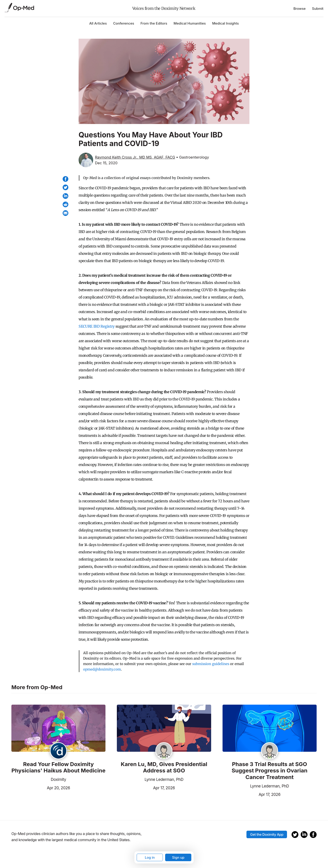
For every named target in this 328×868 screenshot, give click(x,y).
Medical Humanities (190, 23)
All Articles (98, 23)
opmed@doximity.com (102, 669)
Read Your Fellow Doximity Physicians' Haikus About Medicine (58, 768)
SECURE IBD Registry (97, 326)
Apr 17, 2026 (146, 787)
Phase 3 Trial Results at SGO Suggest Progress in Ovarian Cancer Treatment (270, 771)
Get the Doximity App (267, 834)
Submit (318, 9)
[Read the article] (58, 729)
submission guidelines (211, 664)
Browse (300, 9)
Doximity (58, 779)
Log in (150, 857)
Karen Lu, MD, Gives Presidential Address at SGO (164, 768)
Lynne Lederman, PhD (164, 779)
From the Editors (154, 23)
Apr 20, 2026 (41, 787)
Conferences (124, 23)
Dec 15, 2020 (106, 163)
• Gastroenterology (192, 157)
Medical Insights (225, 23)
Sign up (178, 857)
